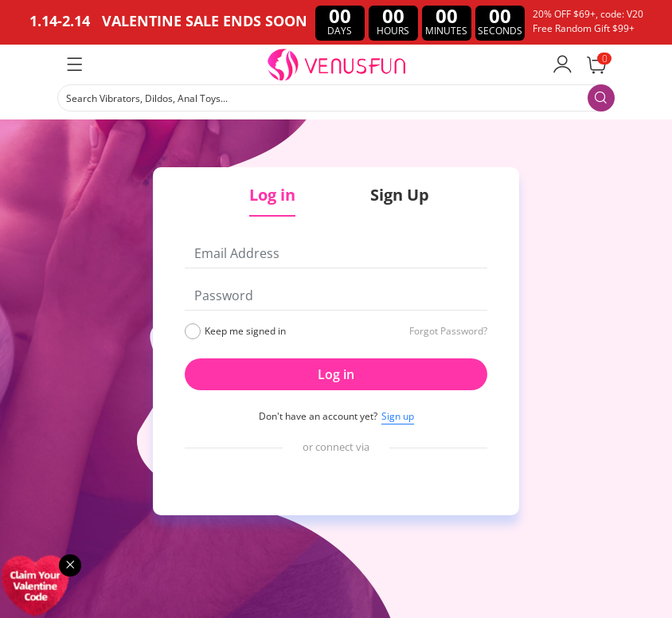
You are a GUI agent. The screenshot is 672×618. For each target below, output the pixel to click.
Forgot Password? (448, 331)
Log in (336, 374)
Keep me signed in (245, 331)
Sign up (398, 416)
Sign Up (400, 195)
